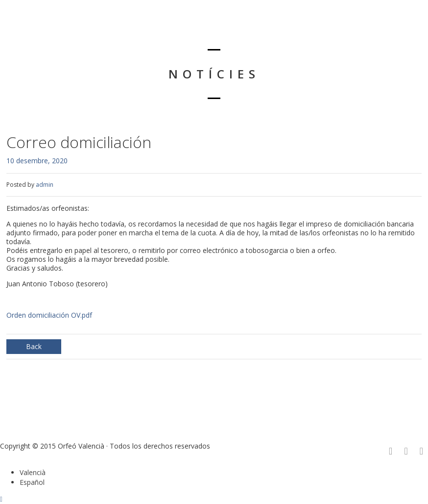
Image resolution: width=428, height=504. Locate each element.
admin (45, 185)
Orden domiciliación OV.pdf (49, 315)
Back (34, 346)
